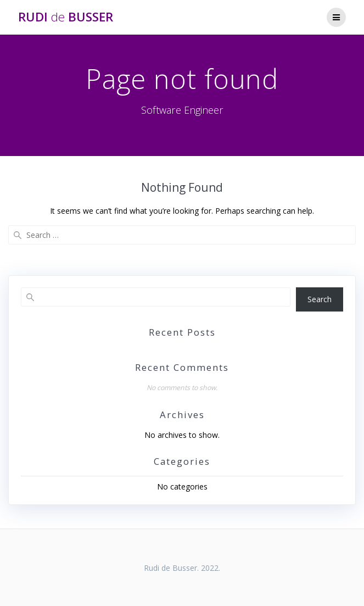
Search (320, 299)
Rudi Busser (66, 17)
